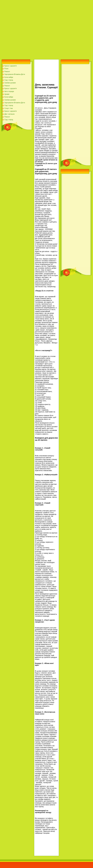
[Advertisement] (29, 29)
